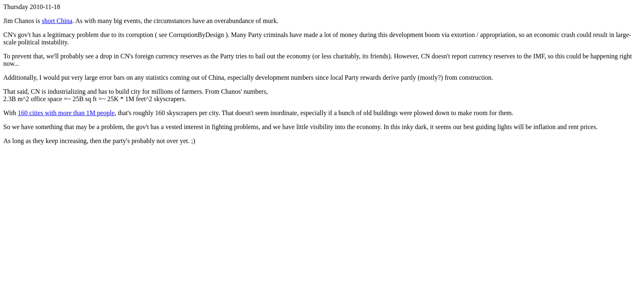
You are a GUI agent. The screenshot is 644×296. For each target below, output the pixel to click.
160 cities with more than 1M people (66, 113)
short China (57, 21)
